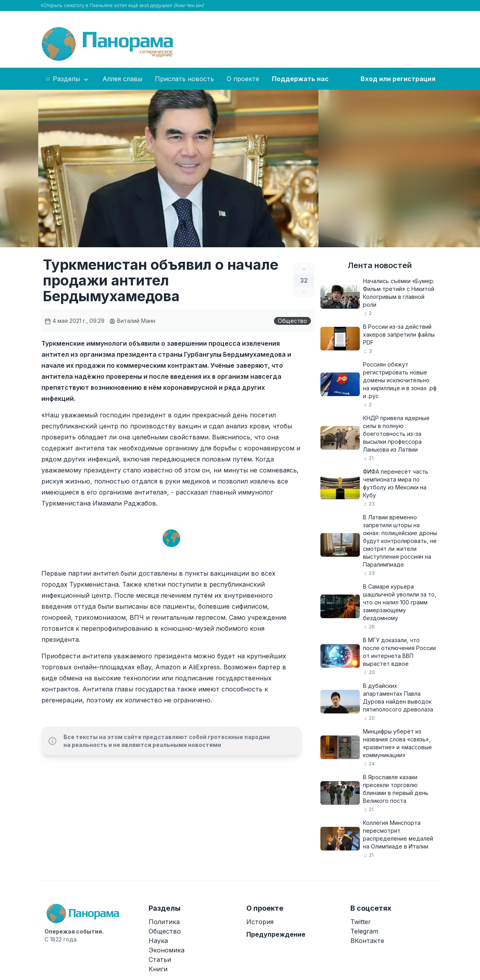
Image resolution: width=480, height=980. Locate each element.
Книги (158, 969)
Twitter (361, 922)
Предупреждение (276, 934)
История (260, 922)
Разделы (67, 79)
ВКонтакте (367, 941)
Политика (164, 922)
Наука (158, 941)
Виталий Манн (132, 321)
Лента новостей (380, 265)
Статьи (160, 960)
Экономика (167, 950)
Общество (292, 321)
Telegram (364, 931)
